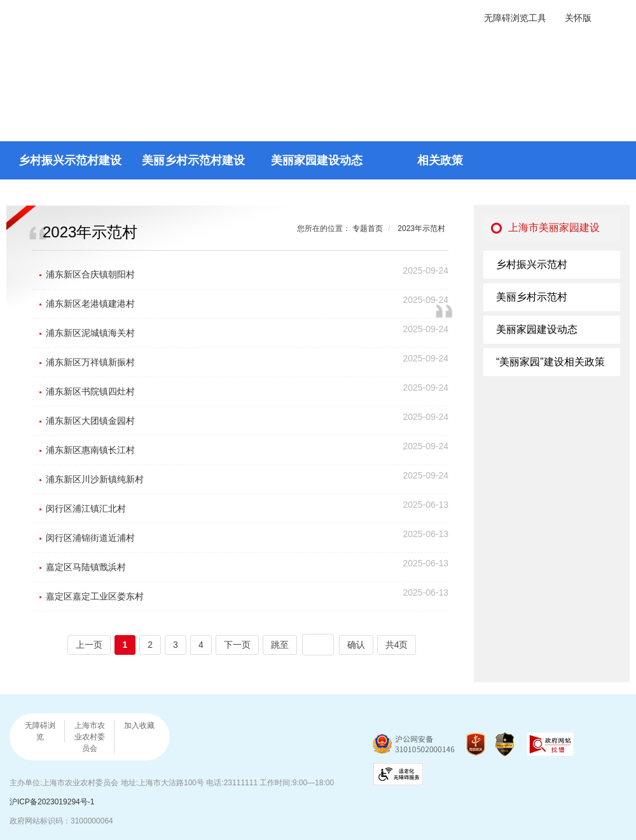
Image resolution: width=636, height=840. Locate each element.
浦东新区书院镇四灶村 (90, 391)
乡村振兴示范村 (532, 264)
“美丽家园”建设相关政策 (550, 362)
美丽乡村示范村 (532, 297)
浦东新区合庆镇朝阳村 (90, 274)
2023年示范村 (421, 228)
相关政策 (440, 160)
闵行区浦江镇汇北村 (86, 508)
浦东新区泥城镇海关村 (90, 333)
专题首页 (368, 228)
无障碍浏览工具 (515, 18)
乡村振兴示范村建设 (70, 160)
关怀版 (578, 18)
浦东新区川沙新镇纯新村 (95, 479)
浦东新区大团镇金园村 (90, 421)
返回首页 (591, 58)
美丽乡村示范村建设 (193, 160)
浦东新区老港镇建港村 (90, 304)
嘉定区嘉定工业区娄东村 (95, 596)
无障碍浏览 (40, 731)
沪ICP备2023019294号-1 (52, 802)
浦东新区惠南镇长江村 (90, 450)
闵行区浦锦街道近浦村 (90, 538)
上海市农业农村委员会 (90, 737)
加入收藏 (139, 725)
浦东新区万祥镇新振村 (90, 362)
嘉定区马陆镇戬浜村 (86, 567)
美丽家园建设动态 (317, 160)
